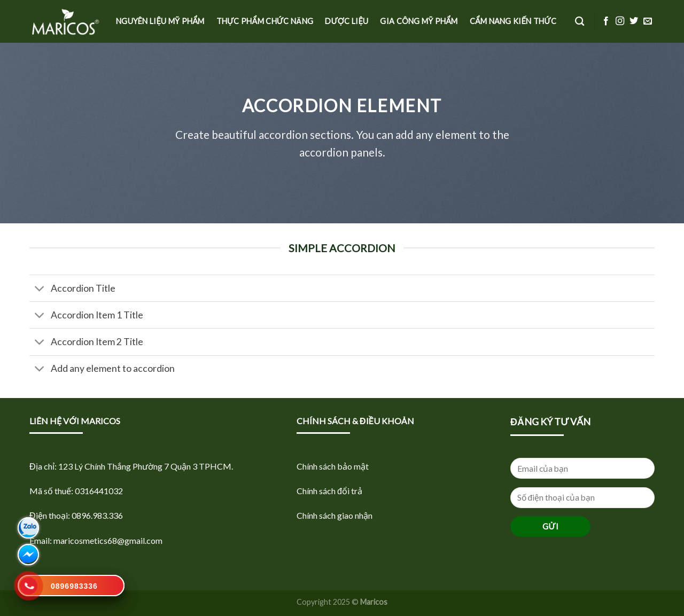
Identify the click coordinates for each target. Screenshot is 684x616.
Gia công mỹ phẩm (419, 21)
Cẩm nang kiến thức (513, 21)
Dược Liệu (347, 21)
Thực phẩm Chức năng (265, 21)
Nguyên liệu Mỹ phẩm (160, 21)
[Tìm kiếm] (580, 22)
